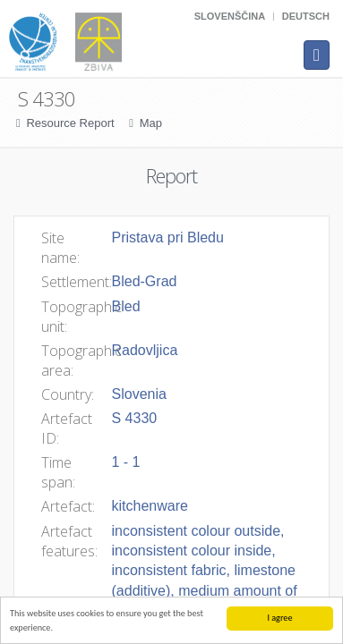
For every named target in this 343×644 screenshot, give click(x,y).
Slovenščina (230, 16)
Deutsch (306, 16)
